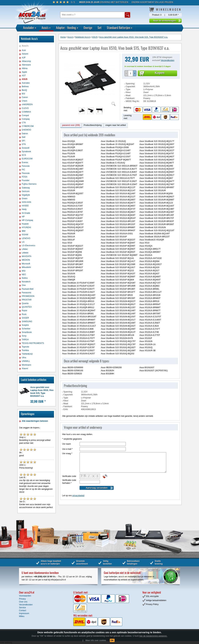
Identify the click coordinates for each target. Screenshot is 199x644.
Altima (25, 68)
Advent (25, 54)
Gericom (26, 191)
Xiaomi (25, 369)
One (24, 285)
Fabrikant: (130, 98)
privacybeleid (78, 496)
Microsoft (26, 264)
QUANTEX (27, 307)
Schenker (26, 329)
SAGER (25, 318)
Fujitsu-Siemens (29, 184)
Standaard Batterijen (120, 28)
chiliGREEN (27, 104)
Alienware (26, 65)
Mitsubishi (26, 267)
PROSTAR (27, 300)
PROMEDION (28, 296)
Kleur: (128, 92)
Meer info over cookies (96, 640)
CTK (24, 123)
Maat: (128, 95)
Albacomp (26, 61)
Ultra (24, 358)
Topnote (25, 347)
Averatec (26, 83)
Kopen (160, 73)
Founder (26, 180)
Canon (25, 97)
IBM (24, 231)
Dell (24, 137)
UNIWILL (26, 361)
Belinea (25, 87)
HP (23, 217)
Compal (25, 115)
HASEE (25, 206)
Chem (24, 101)
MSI (24, 271)
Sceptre (25, 325)
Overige (88, 28)
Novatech (26, 282)
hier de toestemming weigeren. (153, 636)
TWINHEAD (27, 354)
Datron (25, 134)
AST (24, 76)
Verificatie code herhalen (69, 482)
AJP (24, 58)
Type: (128, 89)
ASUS (25, 79)
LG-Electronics (29, 246)
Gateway (26, 188)
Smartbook (27, 332)
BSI (23, 94)
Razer (24, 311)
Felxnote (26, 166)
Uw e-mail (67, 449)
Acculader (30, 28)
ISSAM (25, 235)
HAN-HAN (26, 202)
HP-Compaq (27, 220)
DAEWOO (26, 130)
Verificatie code (69, 476)
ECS (24, 155)
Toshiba (25, 350)
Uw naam (67, 444)
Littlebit (25, 253)
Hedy (24, 209)
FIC (23, 170)
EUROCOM (27, 159)
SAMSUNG (27, 321)
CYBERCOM (28, 126)
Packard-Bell (28, 289)
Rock (24, 314)
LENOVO (26, 238)
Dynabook (26, 152)
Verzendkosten (168, 60)
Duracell (26, 148)
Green (25, 199)
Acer (24, 50)
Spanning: (130, 84)
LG (23, 242)
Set (100, 28)
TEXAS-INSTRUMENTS (33, 343)
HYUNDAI (26, 227)
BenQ (24, 90)
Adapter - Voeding (67, 28)
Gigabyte (26, 195)
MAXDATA (27, 256)
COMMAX (26, 112)
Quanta (25, 303)
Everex (25, 162)
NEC (24, 274)
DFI (23, 141)
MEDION (26, 260)
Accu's (46, 28)
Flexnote (26, 173)
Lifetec (25, 249)
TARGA (25, 340)
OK (112, 640)
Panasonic (27, 293)
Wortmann (26, 365)
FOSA (25, 177)
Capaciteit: (131, 87)
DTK (24, 144)
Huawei (25, 224)
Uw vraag (67, 454)
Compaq (26, 119)
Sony (24, 336)
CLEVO (25, 108)
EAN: (66, 409)
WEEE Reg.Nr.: (133, 101)
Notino (25, 278)
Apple (24, 72)
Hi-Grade (26, 213)
